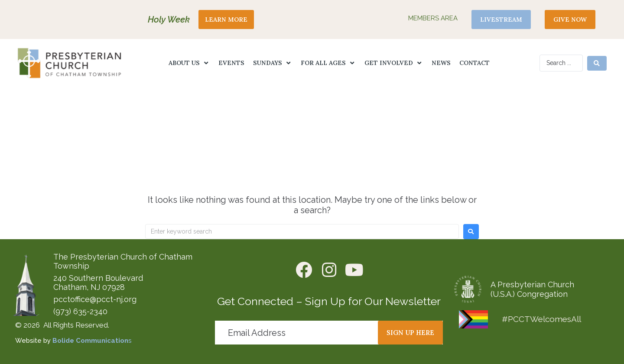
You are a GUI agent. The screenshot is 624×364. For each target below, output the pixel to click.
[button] (189, 63)
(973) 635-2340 (80, 311)
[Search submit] (597, 63)
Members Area (433, 18)
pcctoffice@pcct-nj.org (95, 299)
